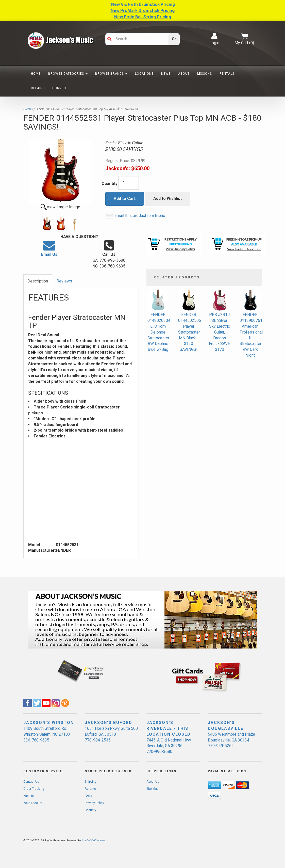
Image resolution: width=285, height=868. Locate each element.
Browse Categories (68, 74)
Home (36, 74)
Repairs (38, 88)
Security (90, 810)
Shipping (91, 782)
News (166, 74)
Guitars (28, 109)
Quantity (110, 184)
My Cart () (244, 39)
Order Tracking (34, 789)
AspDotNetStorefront (94, 840)
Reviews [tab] (64, 281)
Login (214, 39)
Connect (60, 88)
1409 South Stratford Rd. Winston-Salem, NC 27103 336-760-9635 (47, 734)
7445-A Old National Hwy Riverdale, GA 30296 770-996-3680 (169, 746)
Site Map (152, 789)
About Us (153, 782)
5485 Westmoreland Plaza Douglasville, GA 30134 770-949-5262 (231, 740)
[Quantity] (129, 183)
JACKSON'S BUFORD (108, 723)
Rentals (227, 74)
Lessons (205, 74)
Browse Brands (111, 74)
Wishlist (29, 796)
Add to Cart (125, 199)
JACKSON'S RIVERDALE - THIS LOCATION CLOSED (169, 728)
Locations (144, 74)
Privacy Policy (94, 803)
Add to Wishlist (167, 199)
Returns (90, 789)
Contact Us (31, 782)
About (184, 74)
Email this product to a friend (140, 216)
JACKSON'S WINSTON (49, 723)
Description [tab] (38, 281)
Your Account (33, 803)
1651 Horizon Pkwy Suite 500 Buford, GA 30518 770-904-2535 (111, 734)
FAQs (88, 796)
